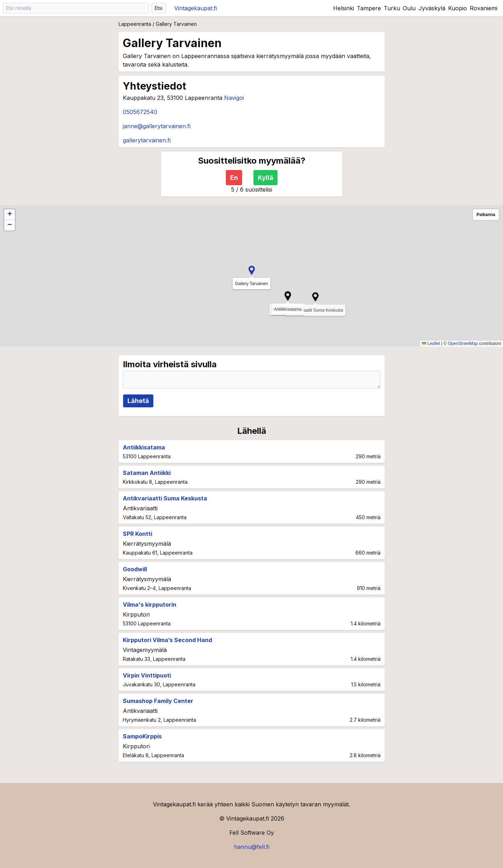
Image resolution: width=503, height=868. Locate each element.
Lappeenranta (135, 24)
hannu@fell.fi (252, 847)
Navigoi (234, 98)
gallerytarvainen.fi (147, 140)
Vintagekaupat (196, 8)
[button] (288, 296)
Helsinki (344, 8)
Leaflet (431, 344)
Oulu (409, 8)
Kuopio (458, 8)
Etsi (159, 8)
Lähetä (138, 401)
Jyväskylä (432, 8)
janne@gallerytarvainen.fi (157, 126)
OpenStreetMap (463, 344)
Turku (392, 8)
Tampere (369, 8)
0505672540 (140, 112)
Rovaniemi (484, 8)
